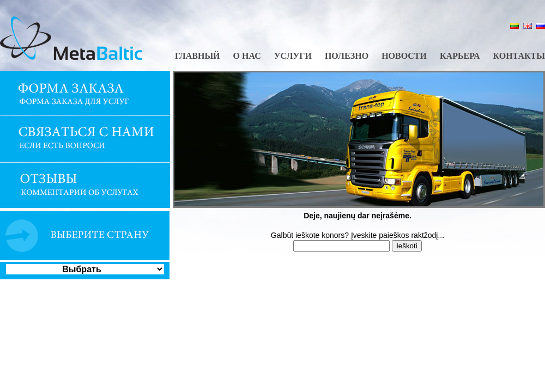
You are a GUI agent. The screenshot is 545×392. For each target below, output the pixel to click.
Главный (198, 56)
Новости (404, 56)
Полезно (347, 56)
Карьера (460, 56)
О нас (247, 56)
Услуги (293, 56)
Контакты (519, 56)
